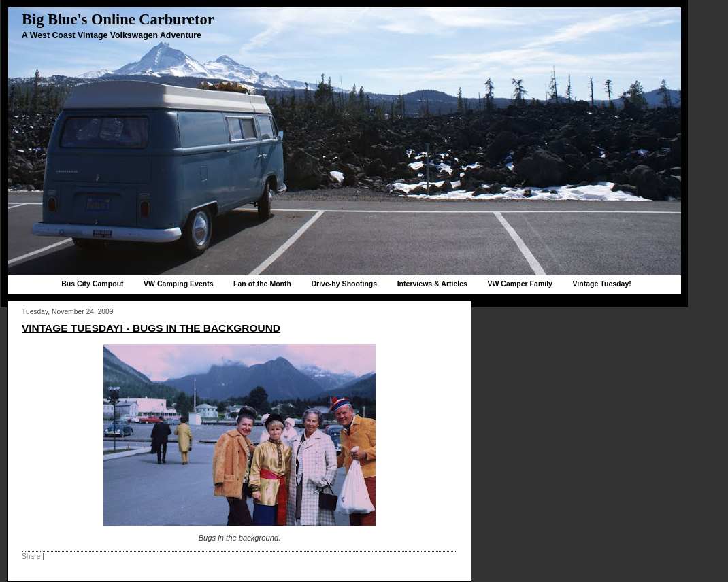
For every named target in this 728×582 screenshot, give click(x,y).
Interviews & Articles (432, 284)
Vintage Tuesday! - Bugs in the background (151, 328)
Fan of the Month (262, 284)
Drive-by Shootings (344, 284)
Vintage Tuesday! (601, 284)
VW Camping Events (179, 284)
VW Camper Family (520, 284)
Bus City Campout (92, 284)
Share (31, 557)
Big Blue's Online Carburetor (118, 19)
